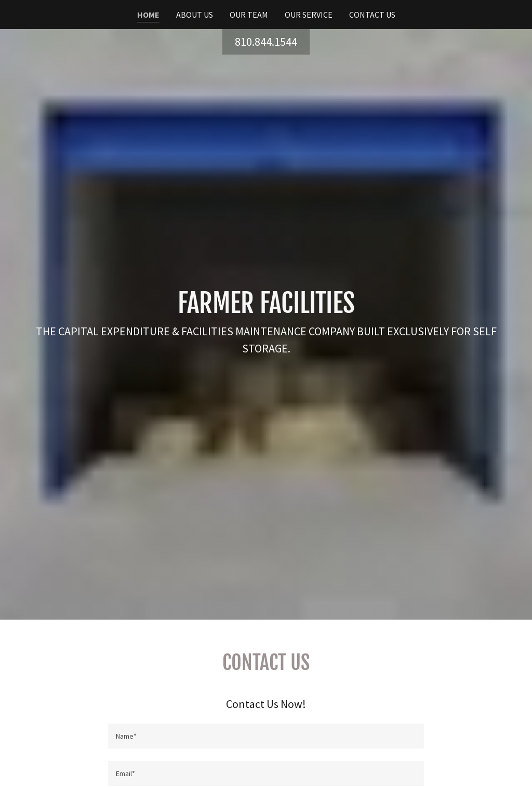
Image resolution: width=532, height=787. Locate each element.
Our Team (249, 15)
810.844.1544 (266, 42)
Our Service (309, 15)
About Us (195, 15)
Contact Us (372, 15)
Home (148, 15)
